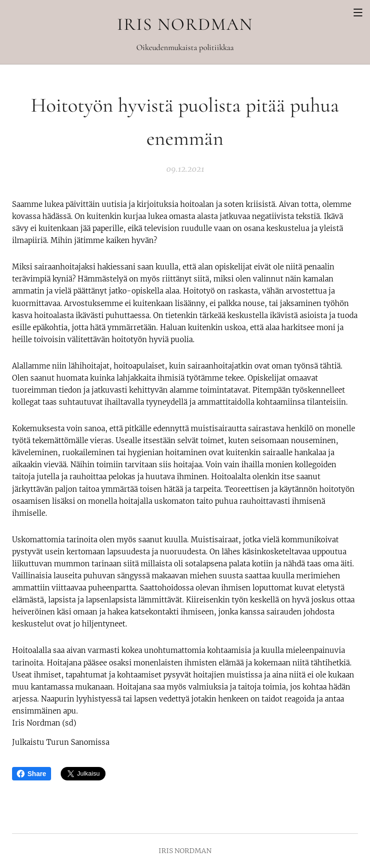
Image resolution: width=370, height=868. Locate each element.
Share (32, 774)
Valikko (358, 13)
